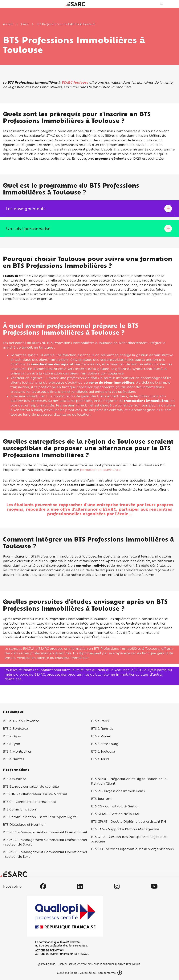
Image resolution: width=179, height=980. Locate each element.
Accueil (8, 24)
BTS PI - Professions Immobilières (118, 791)
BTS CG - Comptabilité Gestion (115, 806)
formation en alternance (100, 470)
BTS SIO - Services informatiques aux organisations (132, 849)
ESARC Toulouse (75, 82)
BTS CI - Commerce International (29, 802)
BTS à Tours (100, 759)
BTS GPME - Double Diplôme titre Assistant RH (129, 821)
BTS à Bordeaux (16, 728)
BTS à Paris (100, 721)
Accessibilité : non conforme (98, 973)
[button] (120, 973)
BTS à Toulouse (103, 751)
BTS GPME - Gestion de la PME (116, 814)
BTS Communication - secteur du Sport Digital (40, 817)
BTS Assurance (14, 779)
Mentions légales (67, 973)
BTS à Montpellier (17, 751)
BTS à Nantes (13, 759)
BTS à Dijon (12, 736)
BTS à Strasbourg (105, 744)
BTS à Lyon (12, 744)
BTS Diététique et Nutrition (24, 824)
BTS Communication (19, 809)
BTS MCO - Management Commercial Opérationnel (45, 832)
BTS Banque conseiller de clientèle (31, 786)
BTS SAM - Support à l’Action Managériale (125, 829)
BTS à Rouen (101, 736)
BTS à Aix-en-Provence (21, 721)
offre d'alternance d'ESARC (88, 509)
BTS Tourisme (102, 799)
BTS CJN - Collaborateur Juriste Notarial (35, 794)
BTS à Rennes (102, 728)
